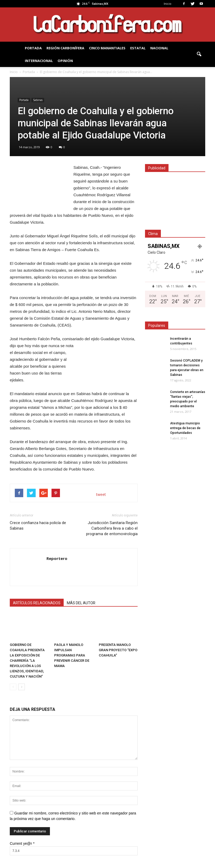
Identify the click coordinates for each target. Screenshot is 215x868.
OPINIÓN (65, 61)
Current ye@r (22, 843)
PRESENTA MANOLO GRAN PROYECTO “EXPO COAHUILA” (118, 650)
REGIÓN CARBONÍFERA (65, 48)
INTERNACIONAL (39, 61)
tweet (101, 494)
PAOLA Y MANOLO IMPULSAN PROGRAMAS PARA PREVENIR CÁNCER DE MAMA (72, 655)
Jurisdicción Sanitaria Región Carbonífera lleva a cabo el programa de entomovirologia (112, 528)
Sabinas (38, 100)
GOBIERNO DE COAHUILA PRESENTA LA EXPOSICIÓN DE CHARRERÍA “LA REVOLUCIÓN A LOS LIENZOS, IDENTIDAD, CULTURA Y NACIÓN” (27, 661)
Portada (24, 100)
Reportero (57, 558)
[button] (199, 54)
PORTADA (33, 48)
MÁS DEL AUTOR (81, 603)
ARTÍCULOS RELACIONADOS (37, 603)
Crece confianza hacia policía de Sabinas (38, 526)
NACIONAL (159, 48)
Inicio (168, 4)
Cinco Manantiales (107, 48)
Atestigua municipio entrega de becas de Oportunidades (185, 428)
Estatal (138, 48)
